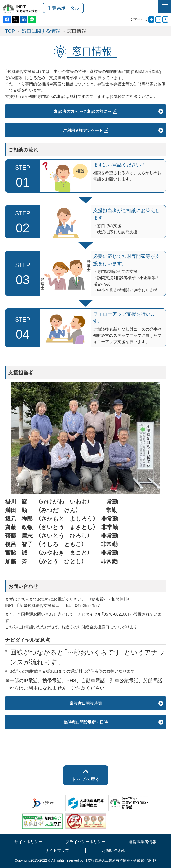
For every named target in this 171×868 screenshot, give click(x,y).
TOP (10, 31)
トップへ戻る (86, 779)
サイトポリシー (28, 841)
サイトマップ (57, 850)
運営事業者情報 (142, 841)
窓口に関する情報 (41, 31)
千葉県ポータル (63, 8)
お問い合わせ (114, 850)
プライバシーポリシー (85, 841)
